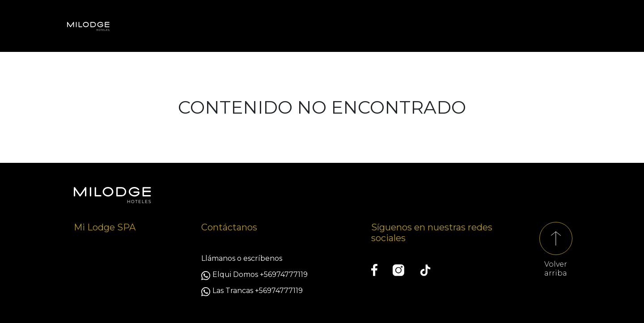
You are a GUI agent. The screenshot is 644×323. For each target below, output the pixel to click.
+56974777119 (284, 274)
